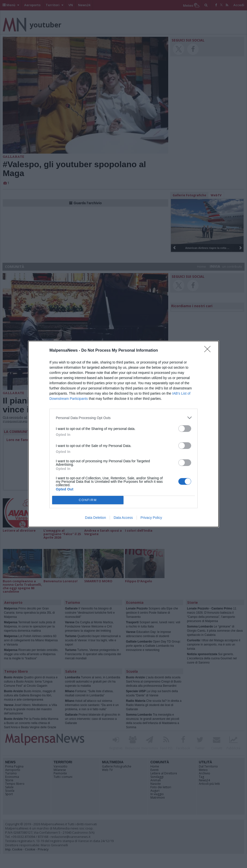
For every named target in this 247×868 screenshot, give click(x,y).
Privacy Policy (151, 518)
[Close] (209, 351)
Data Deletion (95, 518)
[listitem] (123, 418)
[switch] (185, 429)
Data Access (123, 518)
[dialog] (123, 434)
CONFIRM (88, 500)
